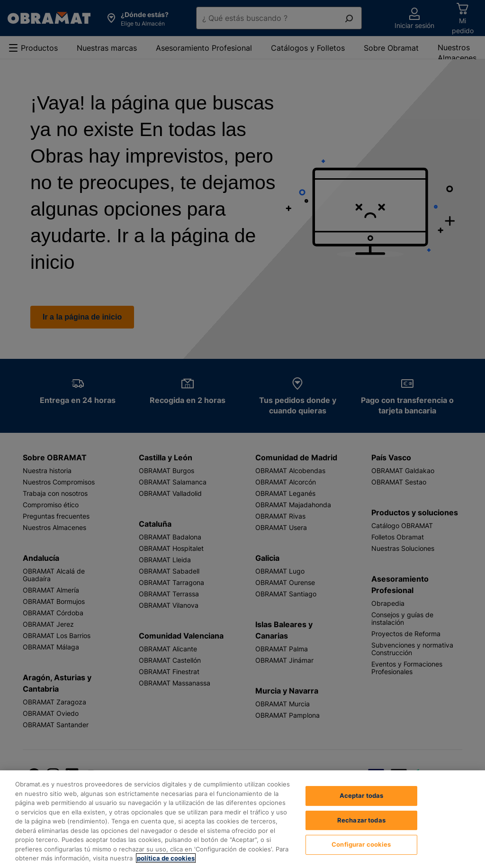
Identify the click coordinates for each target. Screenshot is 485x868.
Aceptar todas (362, 795)
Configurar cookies (361, 844)
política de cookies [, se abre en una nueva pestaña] (166, 858)
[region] (242, 819)
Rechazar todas (361, 820)
